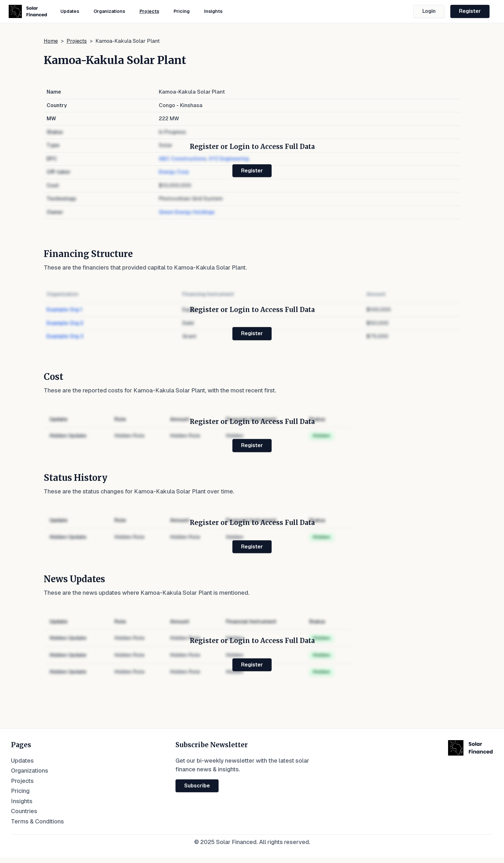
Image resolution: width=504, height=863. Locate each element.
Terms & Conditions (37, 821)
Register (470, 11)
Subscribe (197, 786)
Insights (213, 11)
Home (51, 41)
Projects (149, 11)
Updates (70, 11)
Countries (24, 811)
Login (429, 11)
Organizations (109, 11)
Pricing (182, 11)
